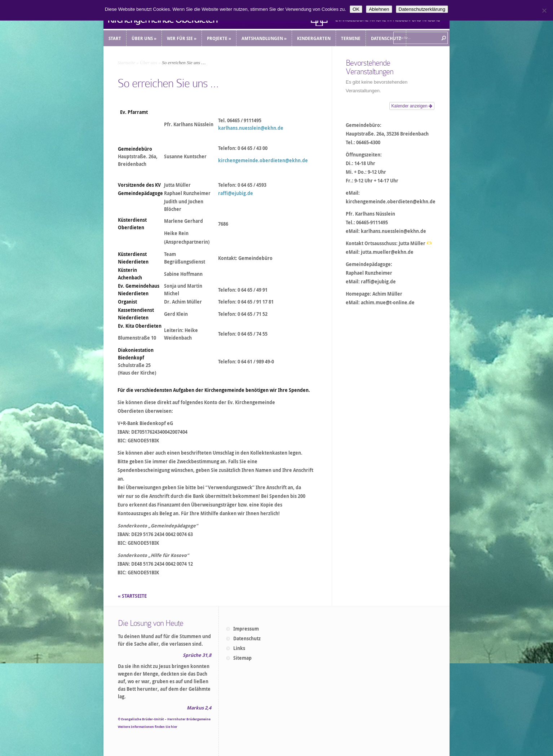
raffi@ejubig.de (236, 193)
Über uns (149, 63)
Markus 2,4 (199, 708)
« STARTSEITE (133, 596)
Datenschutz (247, 638)
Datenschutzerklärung (422, 9)
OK (356, 9)
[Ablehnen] (544, 10)
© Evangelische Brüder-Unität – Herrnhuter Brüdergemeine (164, 719)
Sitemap (242, 658)
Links (239, 648)
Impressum (246, 629)
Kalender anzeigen (412, 106)
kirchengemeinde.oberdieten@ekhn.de (263, 160)
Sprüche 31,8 (197, 655)
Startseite (126, 63)
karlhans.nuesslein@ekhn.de (251, 128)
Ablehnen (379, 9)
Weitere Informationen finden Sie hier (148, 727)
